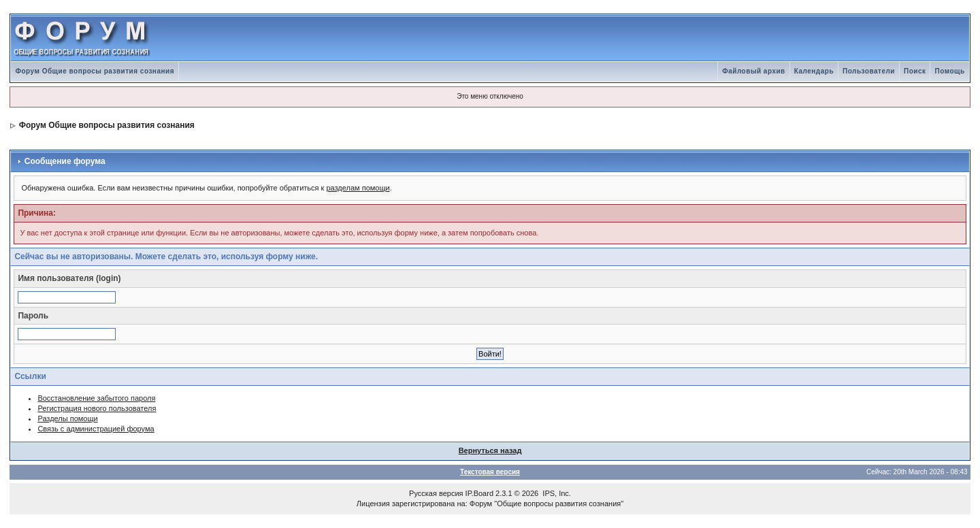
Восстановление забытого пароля (96, 398)
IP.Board (479, 493)
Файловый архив (754, 71)
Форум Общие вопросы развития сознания (95, 71)
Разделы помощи (67, 418)
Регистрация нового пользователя (97, 408)
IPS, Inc (556, 493)
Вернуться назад (490, 450)
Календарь (814, 71)
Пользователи (869, 71)
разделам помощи (358, 188)
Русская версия (436, 493)
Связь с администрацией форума (96, 429)
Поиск (915, 71)
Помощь (949, 71)
